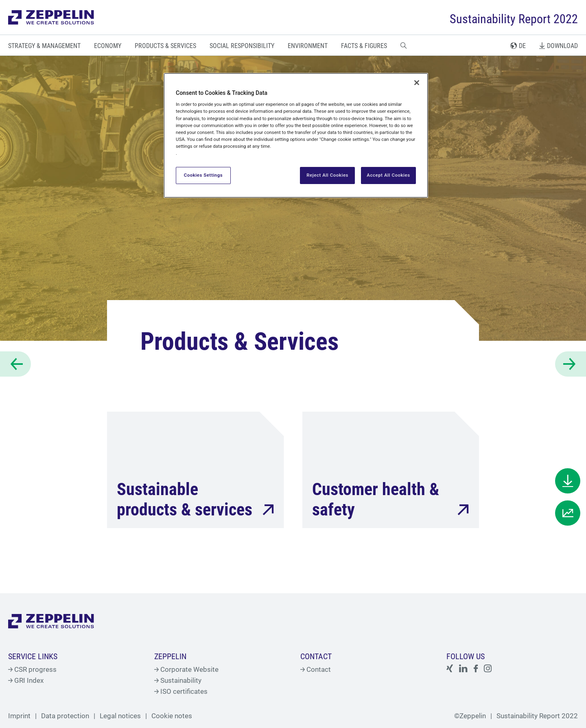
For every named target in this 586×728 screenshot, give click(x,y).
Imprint (19, 716)
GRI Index (26, 680)
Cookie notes (172, 716)
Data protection (65, 716)
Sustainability (178, 680)
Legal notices (120, 716)
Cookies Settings (203, 175)
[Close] (417, 83)
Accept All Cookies (388, 175)
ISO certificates (181, 691)
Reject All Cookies (327, 175)
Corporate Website (186, 669)
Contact (316, 669)
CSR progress (32, 669)
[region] (296, 135)
